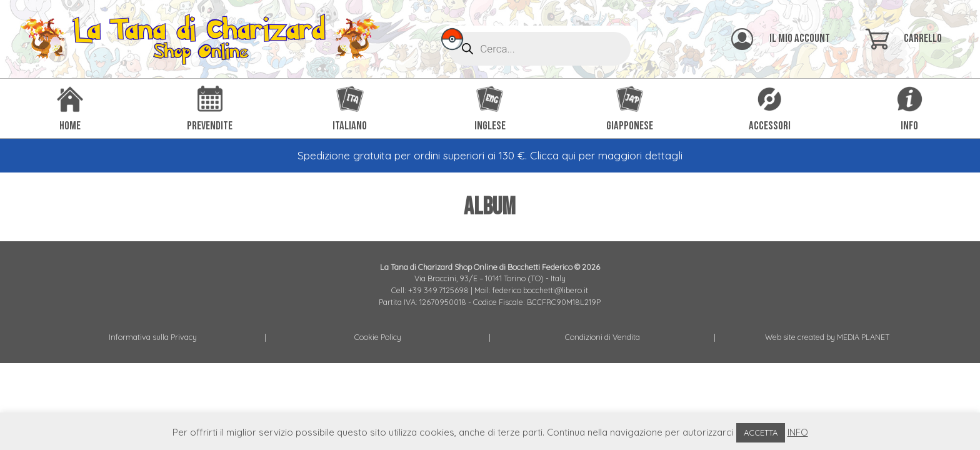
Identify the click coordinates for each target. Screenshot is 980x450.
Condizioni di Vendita (602, 337)
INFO (798, 432)
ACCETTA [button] (761, 432)
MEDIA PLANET (863, 337)
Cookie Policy (378, 337)
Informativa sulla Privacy (153, 337)
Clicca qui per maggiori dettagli (606, 155)
